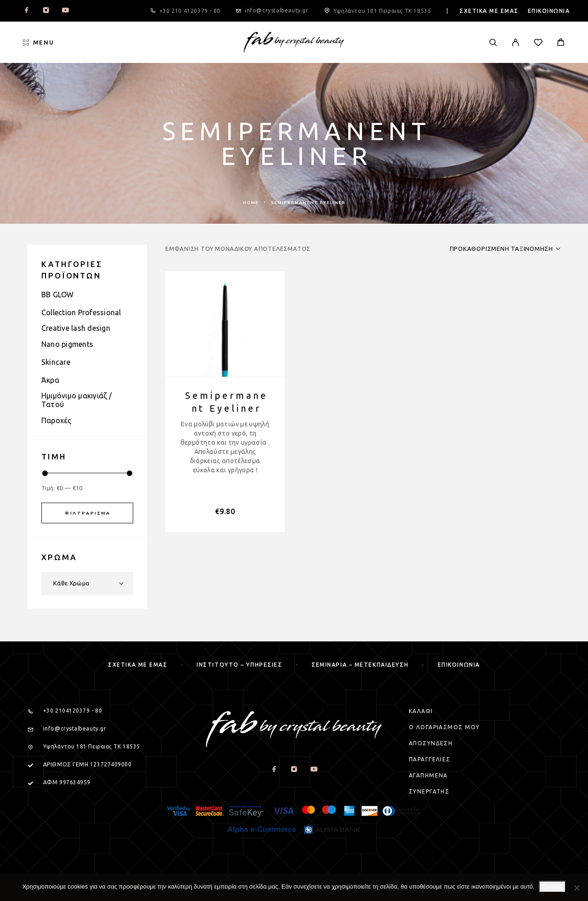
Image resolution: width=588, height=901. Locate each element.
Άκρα (50, 380)
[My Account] (516, 42)
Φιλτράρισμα (88, 513)
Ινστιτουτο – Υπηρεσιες (239, 665)
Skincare (56, 362)
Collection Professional (81, 312)
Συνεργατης (429, 791)
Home (251, 202)
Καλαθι (421, 711)
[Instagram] (46, 11)
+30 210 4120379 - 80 (190, 11)
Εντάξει (552, 887)
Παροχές (57, 420)
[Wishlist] (538, 44)
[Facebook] (27, 11)
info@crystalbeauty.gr (277, 10)
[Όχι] (577, 888)
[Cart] (561, 43)
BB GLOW (58, 295)
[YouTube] (65, 11)
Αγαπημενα (428, 775)
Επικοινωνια (549, 11)
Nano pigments (67, 344)
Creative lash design (76, 328)
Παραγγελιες (430, 759)
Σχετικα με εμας (489, 11)
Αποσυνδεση (431, 743)
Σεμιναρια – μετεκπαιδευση (360, 665)
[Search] (493, 42)
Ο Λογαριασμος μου (444, 727)
